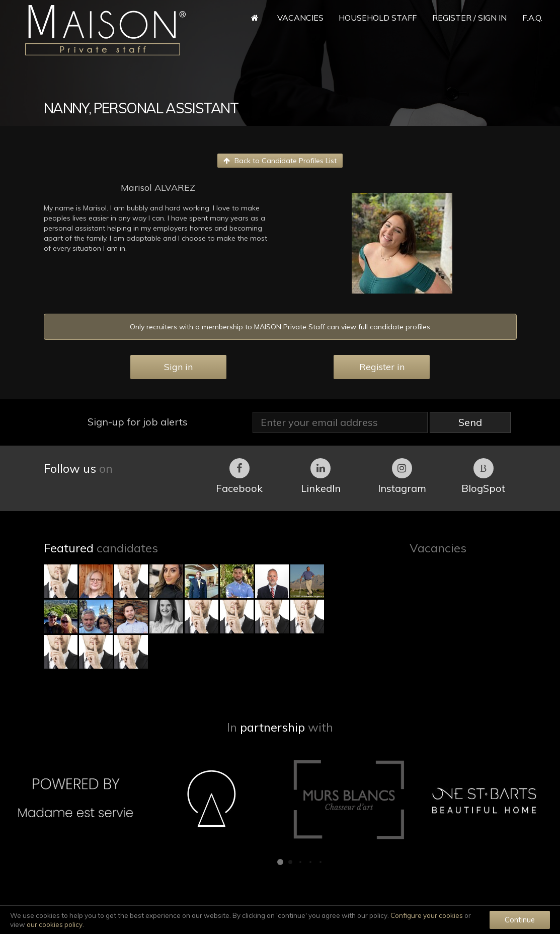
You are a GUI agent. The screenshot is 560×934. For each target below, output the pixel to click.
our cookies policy (55, 924)
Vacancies (300, 18)
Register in (382, 367)
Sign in (178, 367)
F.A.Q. (532, 18)
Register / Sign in (469, 18)
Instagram (402, 476)
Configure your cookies (427, 915)
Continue (520, 920)
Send (470, 422)
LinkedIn (321, 476)
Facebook (239, 476)
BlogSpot (483, 476)
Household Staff (378, 18)
